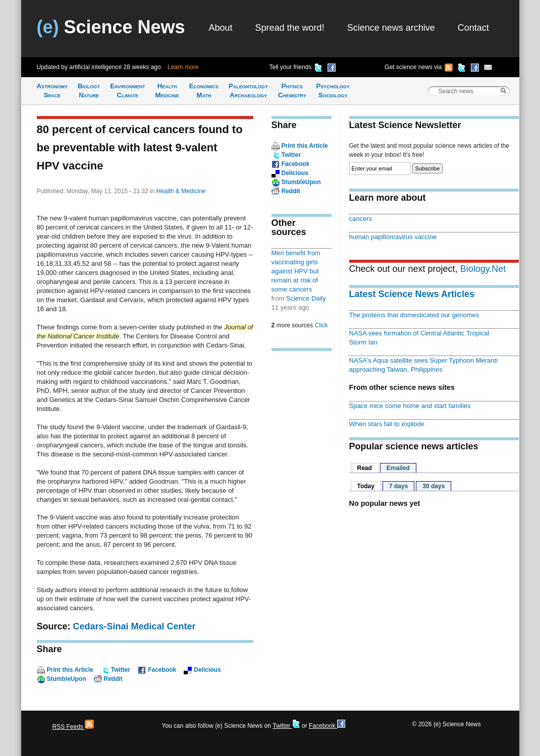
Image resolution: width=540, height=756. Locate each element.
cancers (361, 219)
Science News (111, 27)
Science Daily (306, 298)
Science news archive (391, 28)
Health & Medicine (181, 191)
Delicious (207, 670)
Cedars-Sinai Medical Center (134, 626)
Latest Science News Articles (412, 294)
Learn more (183, 67)
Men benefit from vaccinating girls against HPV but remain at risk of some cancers (296, 271)
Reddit (113, 679)
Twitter (121, 670)
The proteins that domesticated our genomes (414, 315)
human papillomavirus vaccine (393, 237)
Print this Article (70, 670)
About (221, 28)
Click (321, 325)
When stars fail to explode (387, 424)
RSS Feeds (73, 727)
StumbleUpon (67, 679)
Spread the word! (290, 28)
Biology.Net (483, 269)
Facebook (162, 670)
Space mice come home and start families (410, 406)
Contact (473, 28)
